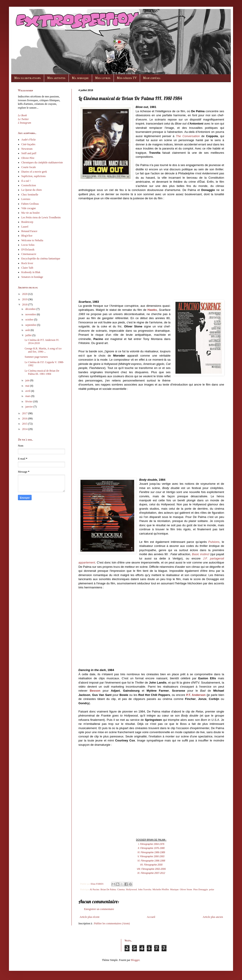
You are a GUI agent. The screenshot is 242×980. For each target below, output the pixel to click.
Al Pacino (94, 889)
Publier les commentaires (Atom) (112, 923)
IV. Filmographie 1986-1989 (151, 852)
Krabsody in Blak (31, 272)
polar (212, 889)
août (28, 330)
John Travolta (145, 889)
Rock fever (27, 263)
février (29, 401)
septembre (31, 325)
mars (28, 396)
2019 (25, 299)
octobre (30, 320)
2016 (25, 419)
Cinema (121, 889)
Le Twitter (23, 119)
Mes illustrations (28, 78)
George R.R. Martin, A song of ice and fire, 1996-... (43, 350)
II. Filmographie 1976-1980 (151, 848)
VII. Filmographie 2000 (151, 865)
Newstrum (27, 149)
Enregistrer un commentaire (99, 909)
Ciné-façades (28, 144)
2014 (25, 429)
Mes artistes (56, 78)
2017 (25, 413)
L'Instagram (25, 123)
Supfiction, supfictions (33, 176)
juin (28, 380)
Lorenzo (26, 199)
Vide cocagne (29, 208)
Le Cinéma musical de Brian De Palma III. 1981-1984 (42, 372)
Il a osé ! (26, 181)
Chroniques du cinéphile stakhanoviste (42, 162)
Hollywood (131, 889)
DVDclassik (28, 250)
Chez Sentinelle (30, 195)
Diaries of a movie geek (34, 172)
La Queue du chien (31, 190)
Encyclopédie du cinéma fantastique (41, 259)
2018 (25, 305)
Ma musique (80, 78)
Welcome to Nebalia (32, 240)
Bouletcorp (27, 222)
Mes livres (103, 78)
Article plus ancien (213, 917)
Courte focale (29, 167)
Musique (174, 889)
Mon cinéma (152, 78)
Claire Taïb (27, 268)
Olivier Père (28, 158)
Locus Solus (28, 245)
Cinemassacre (29, 254)
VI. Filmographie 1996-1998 (151, 861)
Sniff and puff (29, 153)
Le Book (22, 115)
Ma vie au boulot (30, 213)
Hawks (152, 310)
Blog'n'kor (27, 236)
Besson (95, 691)
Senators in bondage (32, 277)
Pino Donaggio (201, 889)
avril (28, 391)
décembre (31, 309)
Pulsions (214, 542)
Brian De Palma (108, 889)
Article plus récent (90, 917)
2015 (25, 424)
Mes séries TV (127, 78)
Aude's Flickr (29, 140)
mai (28, 386)
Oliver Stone (186, 889)
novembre (31, 314)
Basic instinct (201, 554)
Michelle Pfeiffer (161, 889)
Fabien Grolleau (30, 204)
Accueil (151, 917)
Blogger (135, 960)
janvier (29, 407)
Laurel (25, 227)
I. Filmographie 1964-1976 (151, 844)
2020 (25, 294)
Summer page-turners (36, 357)
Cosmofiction (29, 185)
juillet (29, 335)
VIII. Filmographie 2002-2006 (151, 869)
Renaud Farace (29, 231)
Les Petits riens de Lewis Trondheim (41, 217)
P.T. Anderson (196, 695)
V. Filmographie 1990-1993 (151, 856)
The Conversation (188, 136)
